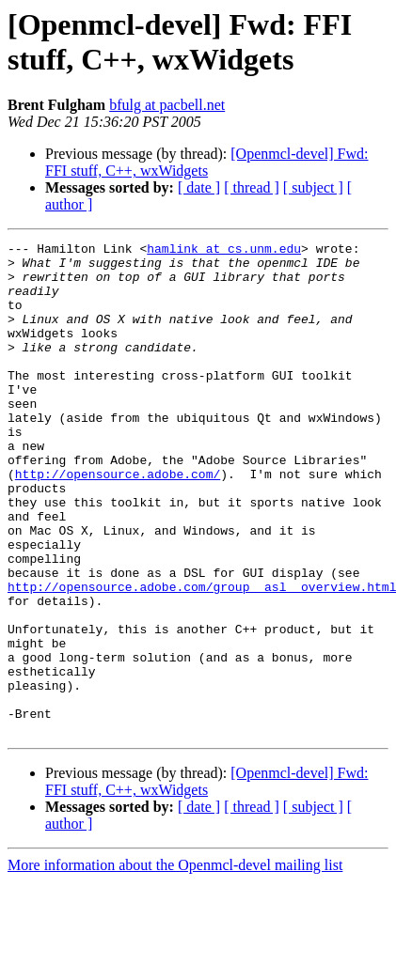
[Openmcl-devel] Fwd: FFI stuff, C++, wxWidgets (206, 162)
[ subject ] (313, 187)
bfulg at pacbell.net (167, 105)
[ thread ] (252, 187)
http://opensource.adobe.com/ (118, 521)
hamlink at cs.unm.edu (224, 251)
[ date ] (199, 187)
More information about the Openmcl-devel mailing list (175, 964)
